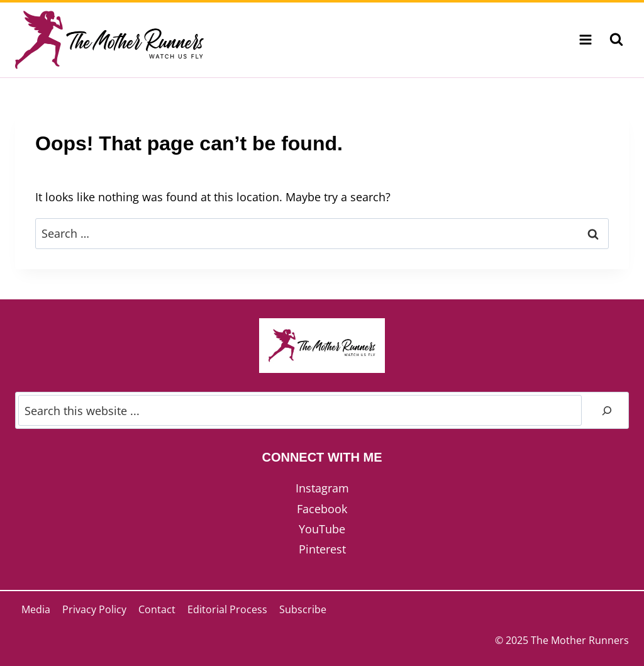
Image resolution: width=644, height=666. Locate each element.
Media (36, 609)
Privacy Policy (94, 609)
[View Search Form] (616, 40)
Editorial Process (227, 609)
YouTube (322, 529)
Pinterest (322, 549)
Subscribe (303, 609)
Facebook (322, 509)
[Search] (607, 410)
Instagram (322, 488)
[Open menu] (585, 40)
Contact (157, 609)
